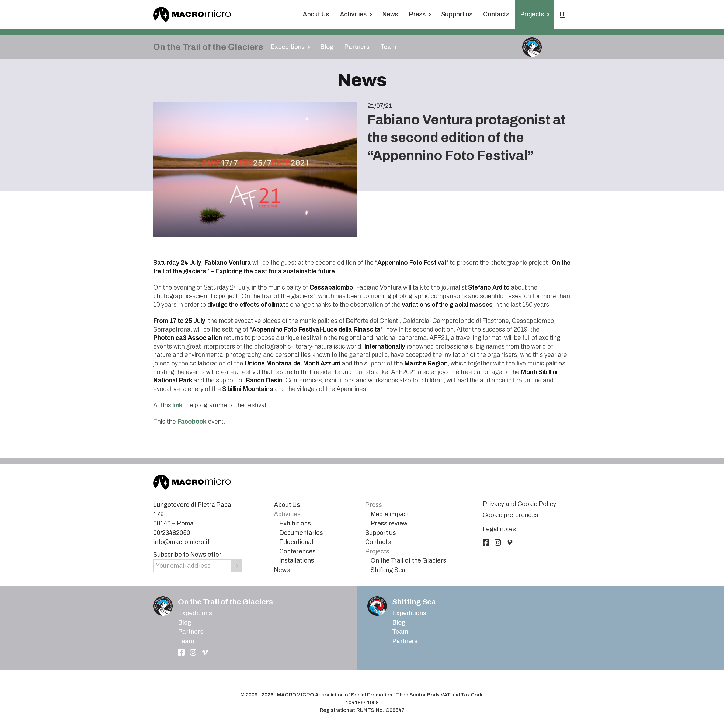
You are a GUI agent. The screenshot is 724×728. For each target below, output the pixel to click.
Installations (297, 561)
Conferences (297, 551)
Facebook (192, 422)
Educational (296, 542)
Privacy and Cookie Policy (519, 504)
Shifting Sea (388, 570)
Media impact (390, 514)
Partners (357, 47)
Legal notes (499, 529)
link (177, 405)
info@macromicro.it (181, 542)
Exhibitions (295, 523)
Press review (389, 523)
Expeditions (195, 613)
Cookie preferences (510, 515)
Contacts (496, 14)
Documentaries (301, 533)
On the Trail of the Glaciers (408, 561)
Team (388, 47)
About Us (316, 14)
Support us (457, 14)
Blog (327, 47)
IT (563, 14)
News (390, 14)
